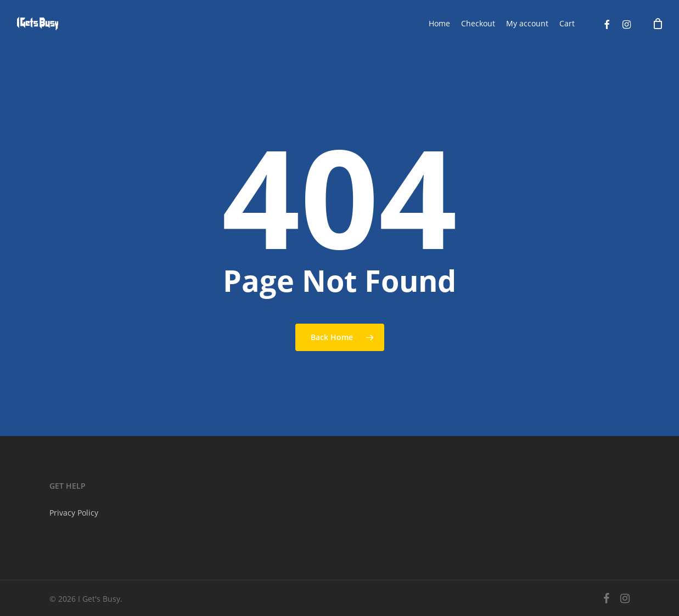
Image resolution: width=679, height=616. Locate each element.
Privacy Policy (74, 513)
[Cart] (658, 24)
